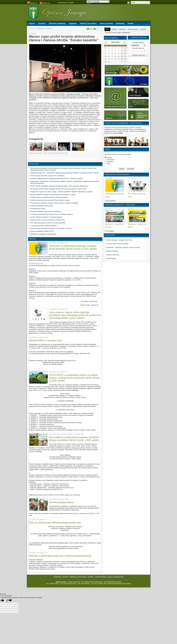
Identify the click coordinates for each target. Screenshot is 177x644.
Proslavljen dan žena (38, 209)
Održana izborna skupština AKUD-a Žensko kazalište (49, 197)
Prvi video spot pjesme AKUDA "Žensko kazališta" (48, 223)
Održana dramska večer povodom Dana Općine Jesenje (50, 200)
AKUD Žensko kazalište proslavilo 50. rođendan (47, 176)
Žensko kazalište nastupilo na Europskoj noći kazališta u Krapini (53, 194)
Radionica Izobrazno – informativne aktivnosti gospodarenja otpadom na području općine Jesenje (65, 173)
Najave (107, 29)
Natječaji (114, 29)
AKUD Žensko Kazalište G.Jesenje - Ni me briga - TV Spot (51, 228)
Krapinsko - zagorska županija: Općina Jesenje (123, 247)
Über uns (45, 3)
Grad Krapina (111, 258)
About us (32, 3)
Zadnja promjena (133, 29)
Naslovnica (62, 3)
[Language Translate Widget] (98, 2)
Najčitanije (122, 29)
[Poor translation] (9, 601)
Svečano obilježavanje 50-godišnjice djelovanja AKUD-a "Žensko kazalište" (57, 178)
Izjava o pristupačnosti (115, 577)
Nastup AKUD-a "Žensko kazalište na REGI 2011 (48, 220)
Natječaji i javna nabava (78, 577)
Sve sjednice (111, 201)
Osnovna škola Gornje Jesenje (117, 244)
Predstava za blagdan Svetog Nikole (43, 234)
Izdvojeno (143, 29)
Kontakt (71, 3)
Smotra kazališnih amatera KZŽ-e (42, 231)
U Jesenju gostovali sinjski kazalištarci (44, 226)
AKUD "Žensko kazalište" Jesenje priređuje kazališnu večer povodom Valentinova (59, 186)
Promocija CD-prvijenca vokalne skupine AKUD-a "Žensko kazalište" (55, 203)
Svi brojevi (110, 231)
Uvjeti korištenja (101, 577)
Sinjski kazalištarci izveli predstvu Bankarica (46, 211)
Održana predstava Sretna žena (42, 206)
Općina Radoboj (112, 251)
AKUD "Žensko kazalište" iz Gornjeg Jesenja (46, 217)
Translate (92, 4)
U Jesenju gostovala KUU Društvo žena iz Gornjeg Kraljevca (52, 214)
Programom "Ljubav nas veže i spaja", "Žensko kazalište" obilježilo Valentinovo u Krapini (61, 192)
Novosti (49, 29)
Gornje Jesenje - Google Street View (119, 240)
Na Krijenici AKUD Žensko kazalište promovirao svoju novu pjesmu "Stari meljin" (59, 189)
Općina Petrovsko (113, 255)
